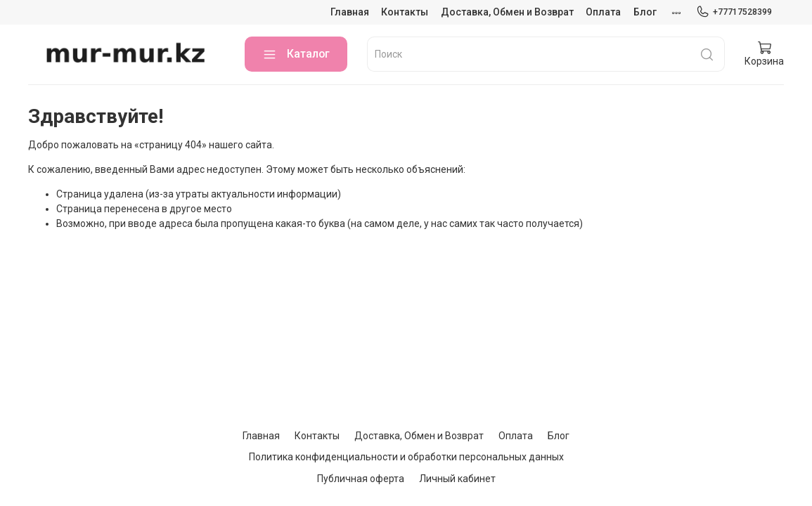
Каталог (296, 54)
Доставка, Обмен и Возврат (507, 12)
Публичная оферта (361, 479)
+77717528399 (734, 12)
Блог (645, 12)
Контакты (405, 12)
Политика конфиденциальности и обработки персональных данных (406, 457)
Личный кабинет (457, 479)
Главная (350, 12)
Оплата (603, 12)
